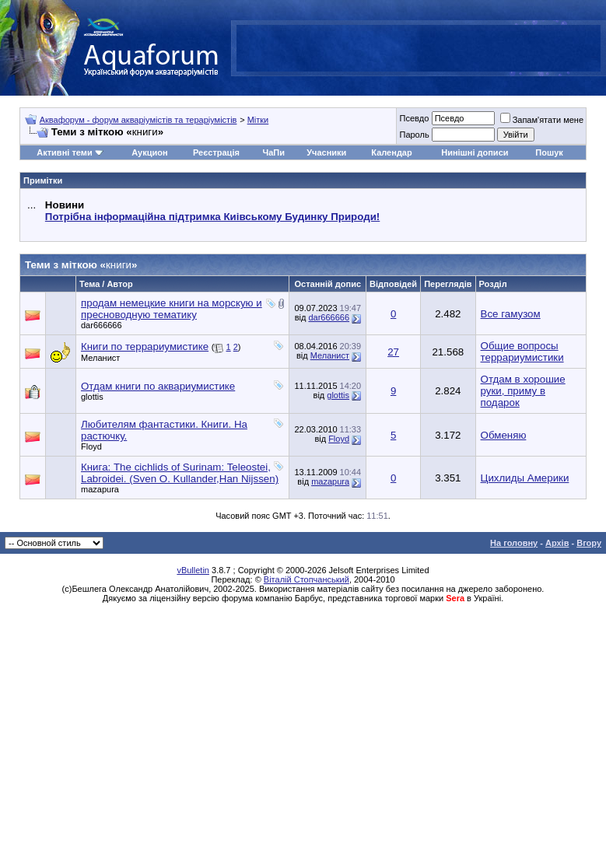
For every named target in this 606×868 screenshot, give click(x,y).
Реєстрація (216, 152)
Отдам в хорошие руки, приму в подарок (523, 391)
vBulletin (193, 570)
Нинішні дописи (475, 152)
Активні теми (64, 152)
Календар (391, 152)
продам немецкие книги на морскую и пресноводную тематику (172, 309)
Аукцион (149, 152)
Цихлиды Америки (525, 478)
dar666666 (102, 325)
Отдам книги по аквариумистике (158, 386)
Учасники (326, 152)
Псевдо (414, 118)
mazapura (100, 489)
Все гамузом (511, 314)
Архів (557, 543)
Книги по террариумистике (145, 346)
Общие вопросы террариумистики (522, 352)
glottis (92, 397)
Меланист (100, 358)
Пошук (549, 152)
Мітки (258, 120)
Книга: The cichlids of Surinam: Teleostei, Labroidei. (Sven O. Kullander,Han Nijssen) (180, 473)
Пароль (414, 135)
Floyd (91, 446)
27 (393, 352)
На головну (514, 543)
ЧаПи (273, 152)
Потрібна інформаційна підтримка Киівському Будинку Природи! (212, 217)
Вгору (589, 543)
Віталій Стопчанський (307, 579)
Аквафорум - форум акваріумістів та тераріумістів (138, 120)
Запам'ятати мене (542, 120)
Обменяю (504, 435)
